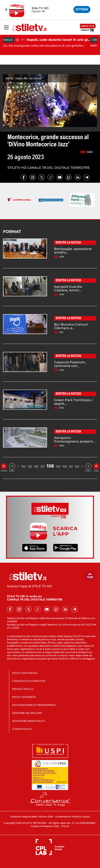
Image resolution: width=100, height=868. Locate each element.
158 (50, 466)
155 (30, 466)
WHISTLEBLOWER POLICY (29, 721)
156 (36, 466)
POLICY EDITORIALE (25, 673)
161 (71, 466)
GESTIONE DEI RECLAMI (27, 713)
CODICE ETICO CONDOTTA (29, 681)
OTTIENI (82, 9)
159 (58, 466)
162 (77, 466)
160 (65, 466)
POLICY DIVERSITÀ (24, 697)
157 (42, 466)
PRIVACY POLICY (23, 689)
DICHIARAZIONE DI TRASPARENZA (34, 705)
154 (24, 466)
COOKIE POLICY (22, 729)
